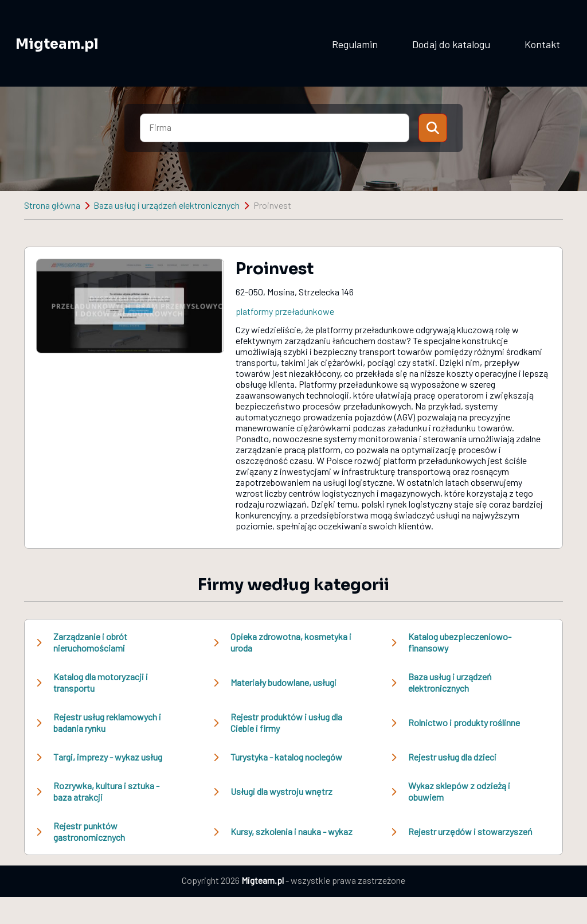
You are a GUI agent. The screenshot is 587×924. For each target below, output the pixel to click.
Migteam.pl (57, 44)
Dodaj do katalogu (451, 44)
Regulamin (355, 44)
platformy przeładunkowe (285, 311)
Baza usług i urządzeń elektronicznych (167, 205)
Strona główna (52, 205)
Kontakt (542, 44)
